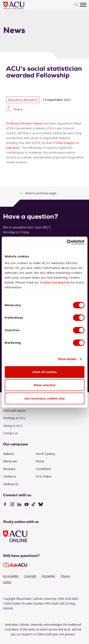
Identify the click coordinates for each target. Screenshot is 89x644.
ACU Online (44, 476)
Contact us (11, 433)
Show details (67, 359)
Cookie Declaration (55, 282)
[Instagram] (12, 505)
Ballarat (8, 454)
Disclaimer (48, 576)
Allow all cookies (44, 372)
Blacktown (10, 461)
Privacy (65, 576)
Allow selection (44, 385)
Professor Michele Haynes (25, 123)
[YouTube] (27, 505)
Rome (40, 461)
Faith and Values (14, 410)
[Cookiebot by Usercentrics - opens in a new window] (67, 242)
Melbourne (11, 484)
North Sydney (46, 454)
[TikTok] (33, 505)
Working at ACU (14, 418)
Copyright (30, 576)
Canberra (10, 476)
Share (18, 109)
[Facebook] (5, 505)
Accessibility (11, 576)
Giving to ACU (13, 426)
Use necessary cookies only (44, 398)
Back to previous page (41, 193)
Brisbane (9, 469)
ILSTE (36, 143)
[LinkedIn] (19, 505)
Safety (7, 582)
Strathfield (43, 469)
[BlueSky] (41, 505)
